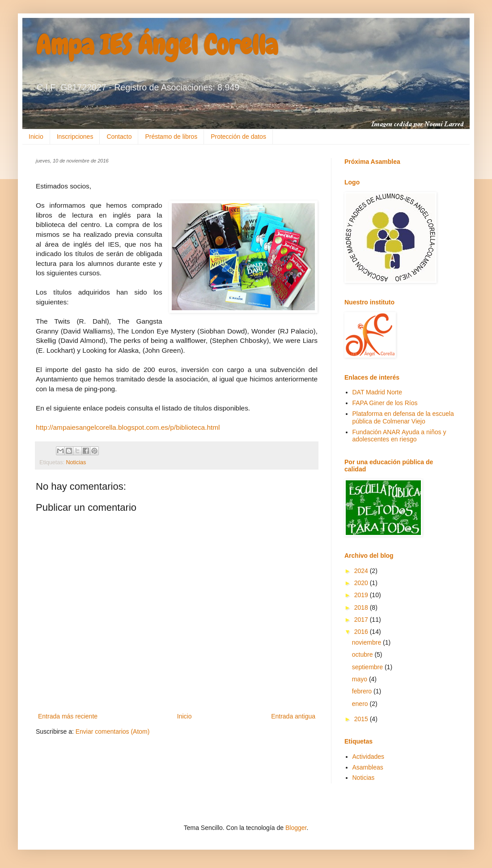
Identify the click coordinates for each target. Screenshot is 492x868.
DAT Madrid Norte (377, 392)
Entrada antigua (293, 716)
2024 (362, 571)
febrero (363, 691)
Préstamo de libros (171, 137)
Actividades (369, 757)
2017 (362, 620)
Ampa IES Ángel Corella (157, 45)
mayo (361, 679)
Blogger (296, 828)
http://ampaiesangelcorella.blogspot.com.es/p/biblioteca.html (128, 427)
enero (361, 704)
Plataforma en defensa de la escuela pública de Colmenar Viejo (403, 417)
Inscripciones (75, 137)
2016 (362, 632)
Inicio (36, 137)
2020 (362, 583)
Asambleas (368, 767)
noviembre (367, 642)
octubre (363, 654)
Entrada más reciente (68, 716)
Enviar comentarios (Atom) (113, 731)
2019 (362, 595)
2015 (362, 719)
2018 (362, 607)
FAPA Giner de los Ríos (385, 403)
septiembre (368, 667)
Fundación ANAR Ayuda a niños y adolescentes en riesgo (399, 436)
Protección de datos (238, 137)
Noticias (76, 462)
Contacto (119, 137)
